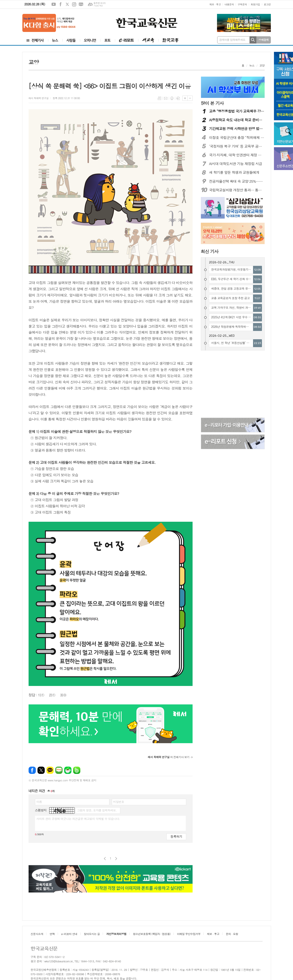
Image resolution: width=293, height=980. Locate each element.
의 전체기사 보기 (168, 757)
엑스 (67, 4)
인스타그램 (74, 4)
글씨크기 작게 (190, 98)
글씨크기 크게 (185, 98)
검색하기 (253, 40)
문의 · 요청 (232, 934)
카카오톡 (50, 770)
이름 (39, 802)
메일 (166, 98)
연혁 (52, 934)
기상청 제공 (98, 6)
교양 (262, 65)
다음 (116, 859)
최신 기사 (210, 251)
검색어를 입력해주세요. (233, 40)
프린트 (172, 98)
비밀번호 (119, 802)
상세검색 (263, 40)
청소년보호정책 (152, 934)
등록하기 (176, 836)
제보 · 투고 (215, 4)
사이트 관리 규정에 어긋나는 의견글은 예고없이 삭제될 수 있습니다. (78, 819)
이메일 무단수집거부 (189, 934)
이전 (105, 859)
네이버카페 (68, 770)
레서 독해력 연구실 (39, 98)
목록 (159, 98)
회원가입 (255, 4)
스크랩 (178, 98)
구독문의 (242, 4)
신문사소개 (37, 934)
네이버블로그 (81, 4)
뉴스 (252, 65)
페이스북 (60, 4)
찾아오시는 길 (92, 934)
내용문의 (229, 4)
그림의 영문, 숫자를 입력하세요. (97, 810)
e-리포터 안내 (69, 934)
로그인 (267, 4)
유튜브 (54, 4)
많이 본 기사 (212, 103)
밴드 (77, 770)
